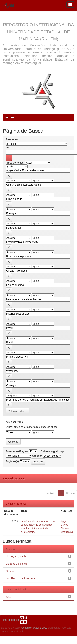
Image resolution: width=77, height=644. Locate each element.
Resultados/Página (17, 451)
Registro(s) (12, 461)
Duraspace (54, 628)
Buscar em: (12, 139)
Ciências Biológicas (16, 564)
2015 (8, 597)
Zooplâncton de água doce (20, 578)
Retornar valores (17, 411)
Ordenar (37, 456)
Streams (10, 571)
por (8, 147)
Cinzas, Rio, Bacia (16, 556)
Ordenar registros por (53, 451)
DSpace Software (11, 628)
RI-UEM (10, 118)
